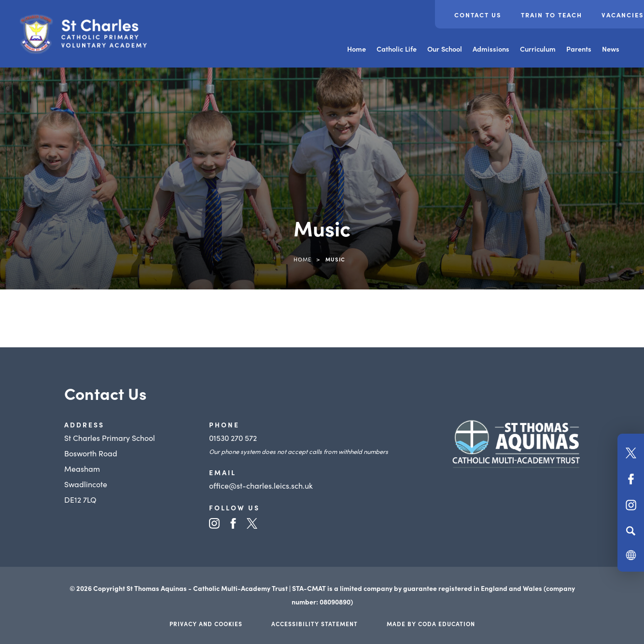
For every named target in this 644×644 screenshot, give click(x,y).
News (611, 49)
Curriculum (538, 49)
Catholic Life (397, 49)
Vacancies (623, 15)
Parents (579, 49)
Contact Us (478, 15)
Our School (445, 49)
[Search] (631, 531)
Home (357, 49)
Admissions (491, 49)
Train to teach (552, 15)
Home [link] (302, 259)
